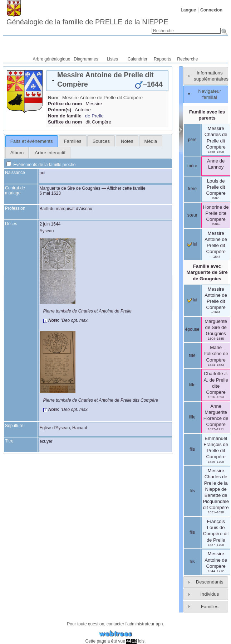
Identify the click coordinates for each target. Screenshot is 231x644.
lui (192, 244)
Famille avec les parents (207, 115)
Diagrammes (86, 59)
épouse (192, 329)
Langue (188, 10)
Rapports (163, 59)
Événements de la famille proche (41, 165)
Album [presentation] (17, 153)
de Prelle (94, 116)
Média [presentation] (151, 141)
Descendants (210, 582)
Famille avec (207, 272)
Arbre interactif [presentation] (50, 153)
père (192, 140)
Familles (210, 607)
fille (192, 355)
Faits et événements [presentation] (32, 141)
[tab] (107, 81)
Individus (210, 594)
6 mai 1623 (50, 193)
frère (192, 189)
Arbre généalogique (52, 59)
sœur (192, 215)
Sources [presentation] (101, 141)
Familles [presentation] (73, 141)
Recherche (187, 59)
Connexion (211, 10)
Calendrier (137, 59)
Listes (112, 59)
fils (192, 449)
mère (192, 166)
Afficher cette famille (126, 188)
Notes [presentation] (127, 141)
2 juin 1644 (50, 224)
